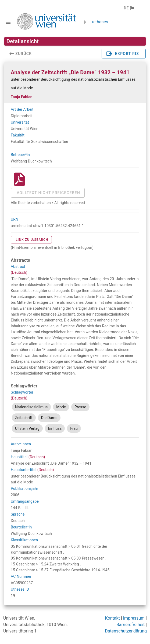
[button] (129, 8)
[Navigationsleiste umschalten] (8, 22)
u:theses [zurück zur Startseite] (100, 22)
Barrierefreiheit (131, 625)
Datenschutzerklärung (126, 631)
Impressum (134, 618)
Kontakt (112, 618)
